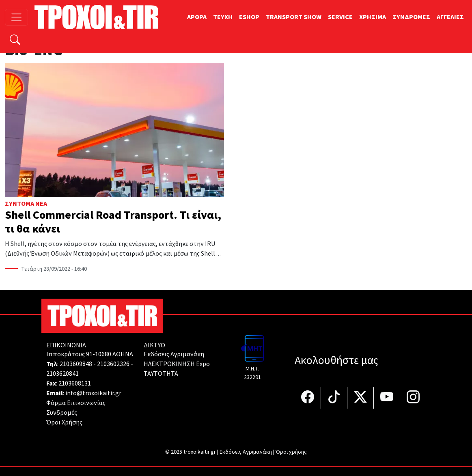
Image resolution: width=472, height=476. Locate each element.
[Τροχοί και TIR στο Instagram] (413, 398)
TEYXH (223, 17)
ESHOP (249, 17)
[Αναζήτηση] (15, 41)
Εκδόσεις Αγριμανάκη (174, 354)
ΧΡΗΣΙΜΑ (373, 17)
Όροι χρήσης (291, 452)
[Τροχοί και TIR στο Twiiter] (361, 398)
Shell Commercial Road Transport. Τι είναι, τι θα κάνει (113, 222)
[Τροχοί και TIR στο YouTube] (387, 398)
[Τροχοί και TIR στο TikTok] (334, 398)
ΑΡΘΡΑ (197, 17)
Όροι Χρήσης (64, 422)
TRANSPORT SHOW (294, 17)
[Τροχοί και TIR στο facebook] (308, 398)
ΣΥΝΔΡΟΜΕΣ (411, 17)
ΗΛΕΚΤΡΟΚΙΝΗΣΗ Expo (177, 364)
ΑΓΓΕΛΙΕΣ (450, 17)
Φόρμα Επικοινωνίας (76, 403)
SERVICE (340, 17)
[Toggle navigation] (16, 17)
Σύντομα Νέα (26, 204)
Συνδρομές (62, 413)
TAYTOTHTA (161, 374)
